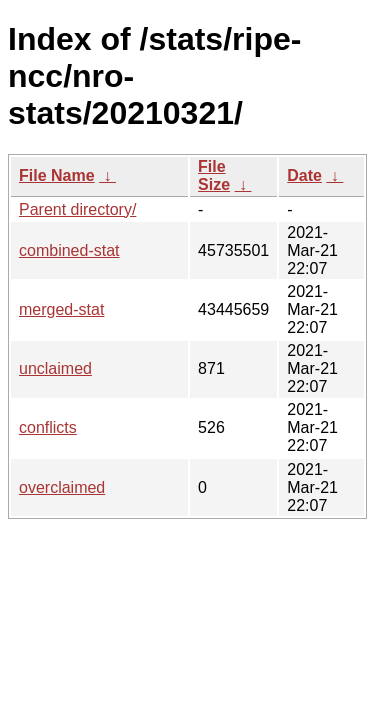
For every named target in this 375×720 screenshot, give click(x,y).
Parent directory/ (77, 209)
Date (304, 175)
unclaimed (55, 368)
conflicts (48, 427)
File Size (214, 175)
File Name (57, 175)
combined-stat (69, 250)
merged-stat (61, 309)
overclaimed (62, 487)
